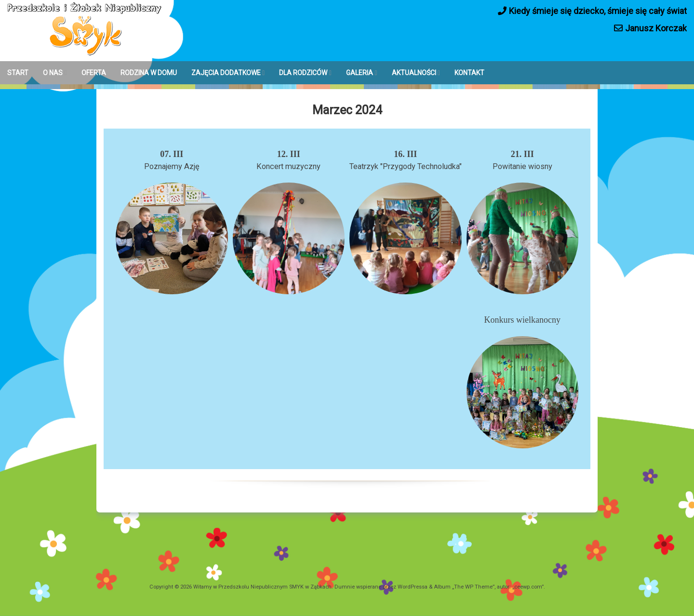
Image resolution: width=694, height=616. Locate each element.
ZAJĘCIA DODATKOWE (226, 73)
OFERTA (94, 73)
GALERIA (360, 73)
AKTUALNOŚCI (414, 73)
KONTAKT (469, 73)
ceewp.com (528, 587)
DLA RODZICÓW (303, 73)
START (18, 73)
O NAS (53, 73)
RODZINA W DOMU (149, 73)
